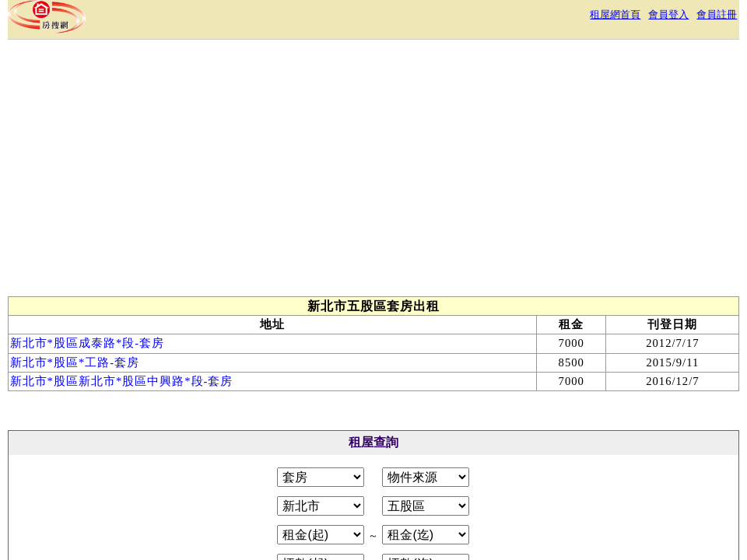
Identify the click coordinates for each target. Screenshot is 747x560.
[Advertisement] (294, 172)
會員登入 (668, 14)
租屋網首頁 (615, 14)
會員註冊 (717, 14)
